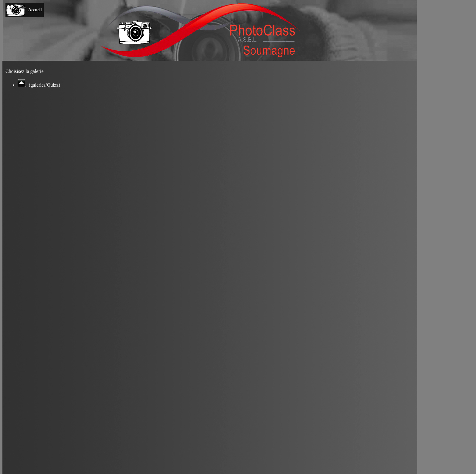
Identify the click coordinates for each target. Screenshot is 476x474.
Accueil (35, 10)
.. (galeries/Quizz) (39, 85)
